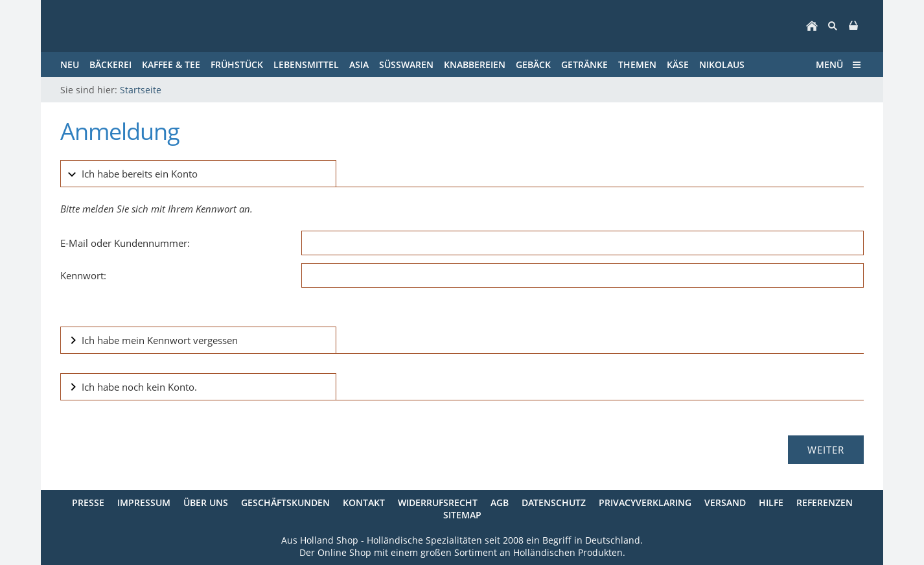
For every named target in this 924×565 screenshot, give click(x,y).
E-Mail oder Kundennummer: (125, 243)
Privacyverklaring (645, 502)
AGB (500, 502)
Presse (88, 502)
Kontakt (364, 502)
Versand (725, 502)
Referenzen (825, 502)
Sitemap (462, 515)
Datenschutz (554, 502)
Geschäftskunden (285, 502)
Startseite (141, 90)
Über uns (206, 502)
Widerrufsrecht (438, 502)
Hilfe (771, 502)
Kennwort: (83, 275)
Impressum (144, 502)
